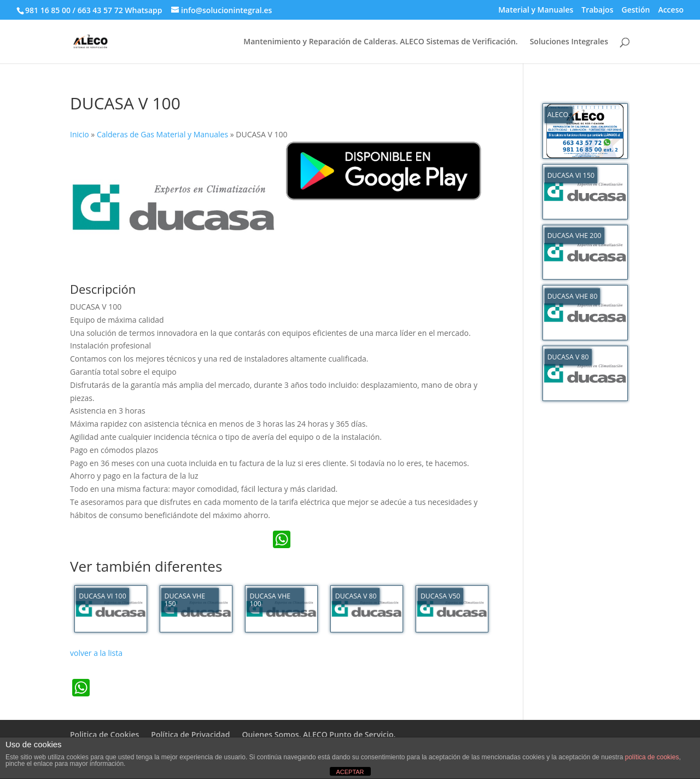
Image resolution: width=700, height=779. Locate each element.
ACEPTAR (350, 772)
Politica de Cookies (104, 734)
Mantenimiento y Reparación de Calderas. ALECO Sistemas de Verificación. (380, 42)
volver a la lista (96, 653)
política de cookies (652, 757)
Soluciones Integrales (569, 42)
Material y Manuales (536, 10)
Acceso (671, 10)
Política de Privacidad (190, 734)
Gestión (635, 10)
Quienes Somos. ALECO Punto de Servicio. (319, 734)
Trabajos (597, 10)
